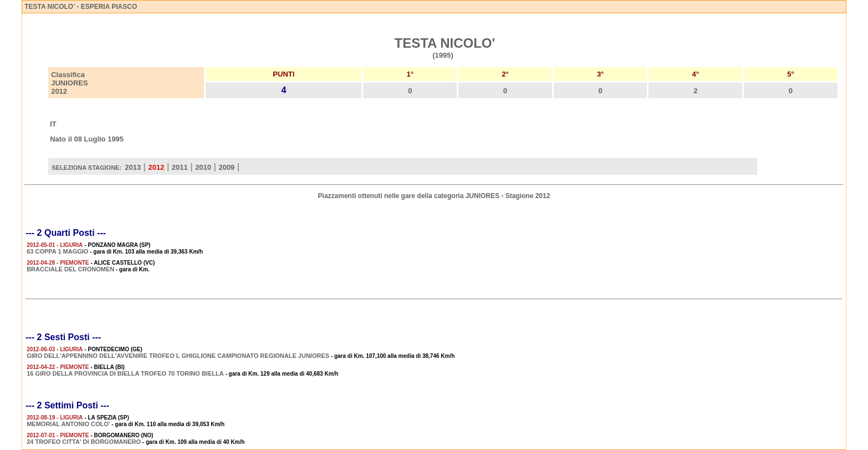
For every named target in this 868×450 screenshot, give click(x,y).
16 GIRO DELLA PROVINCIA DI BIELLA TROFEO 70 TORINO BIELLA (125, 373)
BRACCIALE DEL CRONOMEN (70, 269)
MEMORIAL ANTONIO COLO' (68, 424)
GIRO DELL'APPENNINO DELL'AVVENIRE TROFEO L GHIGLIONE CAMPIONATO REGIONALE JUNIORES (178, 356)
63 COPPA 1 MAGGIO (57, 251)
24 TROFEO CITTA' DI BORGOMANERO (84, 442)
